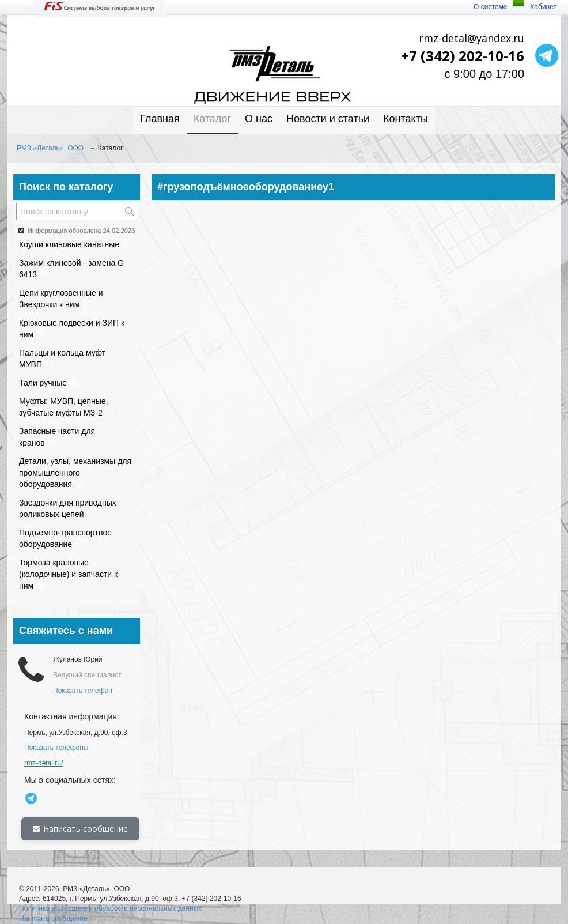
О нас (259, 119)
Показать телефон (83, 691)
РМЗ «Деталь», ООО (50, 148)
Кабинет (543, 7)
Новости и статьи (328, 119)
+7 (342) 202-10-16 (463, 56)
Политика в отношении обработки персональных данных (110, 908)
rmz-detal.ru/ (43, 763)
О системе (490, 7)
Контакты (406, 119)
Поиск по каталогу (66, 187)
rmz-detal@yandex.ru (472, 38)
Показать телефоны (56, 748)
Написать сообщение (80, 829)
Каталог (212, 119)
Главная (160, 119)
